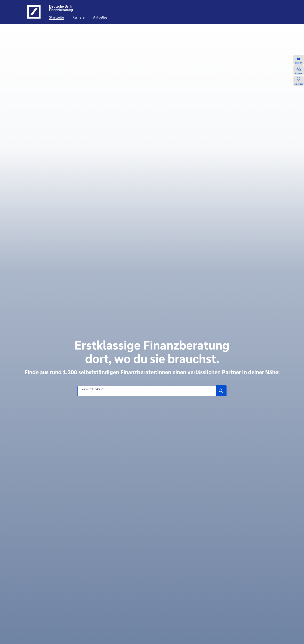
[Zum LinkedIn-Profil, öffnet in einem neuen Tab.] (299, 60)
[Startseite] (56, 17)
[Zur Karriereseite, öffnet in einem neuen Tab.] (299, 70)
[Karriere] (79, 17)
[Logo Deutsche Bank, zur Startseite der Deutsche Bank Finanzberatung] (34, 12)
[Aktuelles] (100, 17)
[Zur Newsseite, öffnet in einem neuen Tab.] (299, 81)
